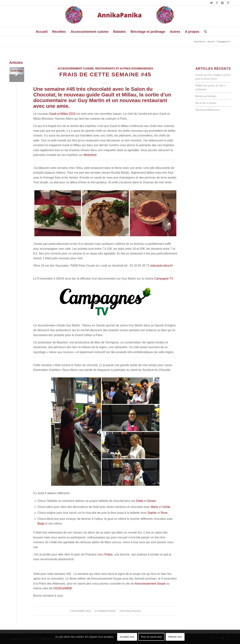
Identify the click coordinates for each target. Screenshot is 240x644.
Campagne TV (164, 279)
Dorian (151, 501)
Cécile (166, 507)
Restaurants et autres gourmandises (124, 68)
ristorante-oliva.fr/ (161, 266)
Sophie (152, 513)
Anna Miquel (133, 611)
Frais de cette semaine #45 (105, 74)
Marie (155, 507)
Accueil (211, 42)
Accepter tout (127, 637)
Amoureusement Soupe (150, 584)
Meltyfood (90, 155)
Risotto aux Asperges (206, 96)
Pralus (108, 554)
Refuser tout (175, 637)
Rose (164, 513)
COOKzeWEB (62, 588)
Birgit (41, 524)
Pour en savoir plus (151, 637)
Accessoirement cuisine (76, 68)
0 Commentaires (105, 611)
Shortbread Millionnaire (208, 110)
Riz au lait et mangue (206, 103)
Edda (140, 501)
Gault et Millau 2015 (62, 114)
